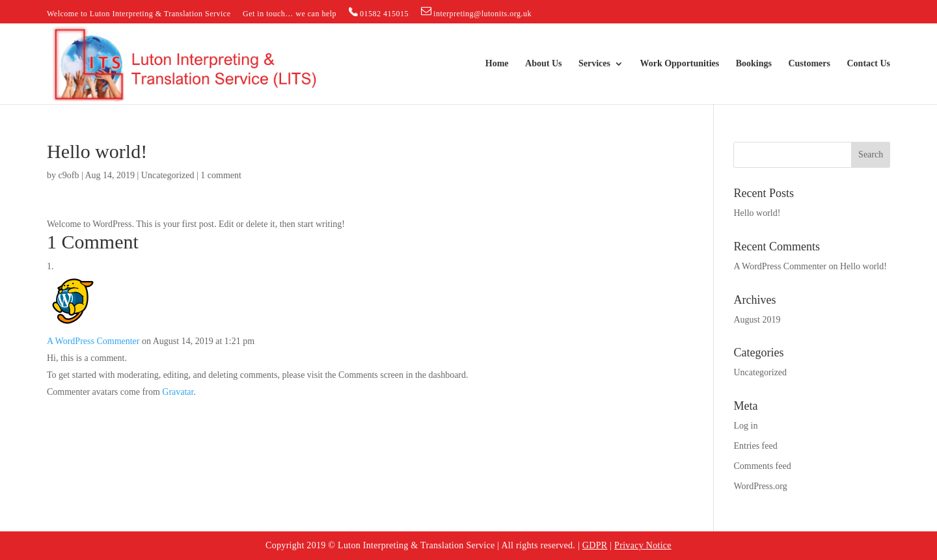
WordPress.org (760, 486)
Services (594, 64)
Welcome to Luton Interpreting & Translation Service (139, 14)
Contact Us (869, 64)
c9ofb (69, 175)
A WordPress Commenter (93, 341)
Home (497, 64)
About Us (543, 64)
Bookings (754, 64)
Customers (809, 64)
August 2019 (757, 320)
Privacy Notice (643, 545)
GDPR (595, 545)
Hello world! (757, 213)
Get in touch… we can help (290, 14)
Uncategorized (168, 175)
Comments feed (762, 466)
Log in (745, 426)
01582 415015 (379, 13)
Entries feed (755, 446)
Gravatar (178, 392)
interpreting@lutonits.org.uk (476, 12)
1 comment (221, 175)
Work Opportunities (679, 64)
